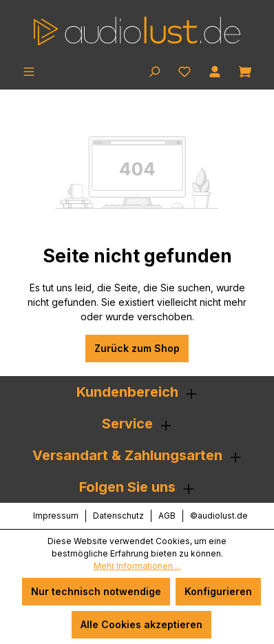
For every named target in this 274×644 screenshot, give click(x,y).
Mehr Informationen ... (137, 566)
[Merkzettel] (185, 70)
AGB (167, 516)
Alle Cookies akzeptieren (141, 624)
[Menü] (29, 70)
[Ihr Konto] (215, 70)
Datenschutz (118, 516)
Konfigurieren (218, 591)
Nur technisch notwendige (96, 591)
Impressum (56, 516)
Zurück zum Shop (137, 348)
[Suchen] (154, 70)
